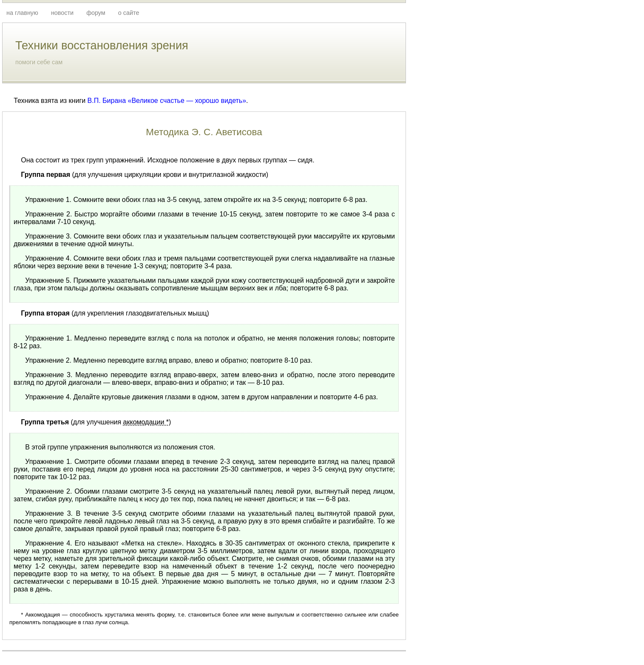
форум (96, 13)
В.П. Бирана (107, 101)
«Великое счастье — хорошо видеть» (187, 101)
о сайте (129, 13)
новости (62, 13)
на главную (22, 13)
